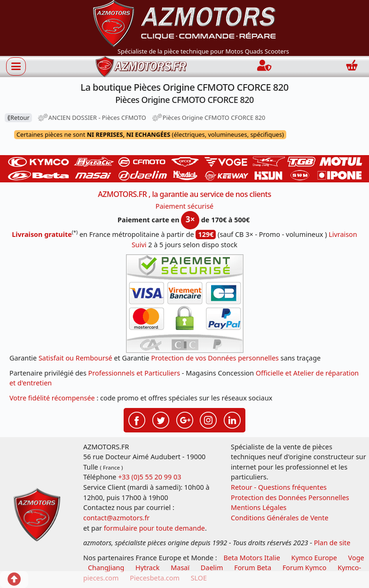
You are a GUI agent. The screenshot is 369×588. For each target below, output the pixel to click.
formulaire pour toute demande (154, 528)
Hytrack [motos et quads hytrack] (148, 568)
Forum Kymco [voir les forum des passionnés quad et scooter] (305, 568)
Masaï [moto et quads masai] (180, 568)
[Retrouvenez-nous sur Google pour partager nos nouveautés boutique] (185, 419)
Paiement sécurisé (185, 206)
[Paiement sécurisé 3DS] (185, 304)
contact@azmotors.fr (116, 518)
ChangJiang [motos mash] (106, 568)
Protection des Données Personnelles (290, 498)
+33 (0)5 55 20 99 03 (149, 477)
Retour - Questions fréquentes (279, 487)
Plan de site (332, 543)
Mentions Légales (259, 507)
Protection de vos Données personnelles (215, 358)
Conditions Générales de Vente (280, 518)
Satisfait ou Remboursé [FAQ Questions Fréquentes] (75, 358)
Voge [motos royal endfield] (356, 558)
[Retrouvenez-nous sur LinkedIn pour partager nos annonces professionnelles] (232, 419)
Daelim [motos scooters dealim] (212, 568)
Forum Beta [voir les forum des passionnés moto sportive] (253, 568)
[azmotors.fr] (141, 67)
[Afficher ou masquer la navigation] (16, 66)
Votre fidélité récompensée (52, 398)
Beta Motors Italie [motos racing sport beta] (251, 558)
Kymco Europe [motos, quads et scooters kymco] (314, 558)
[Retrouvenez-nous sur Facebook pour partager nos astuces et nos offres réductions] (137, 419)
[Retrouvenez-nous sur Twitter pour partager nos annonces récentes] (161, 419)
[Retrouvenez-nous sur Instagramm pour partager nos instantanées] (208, 419)
